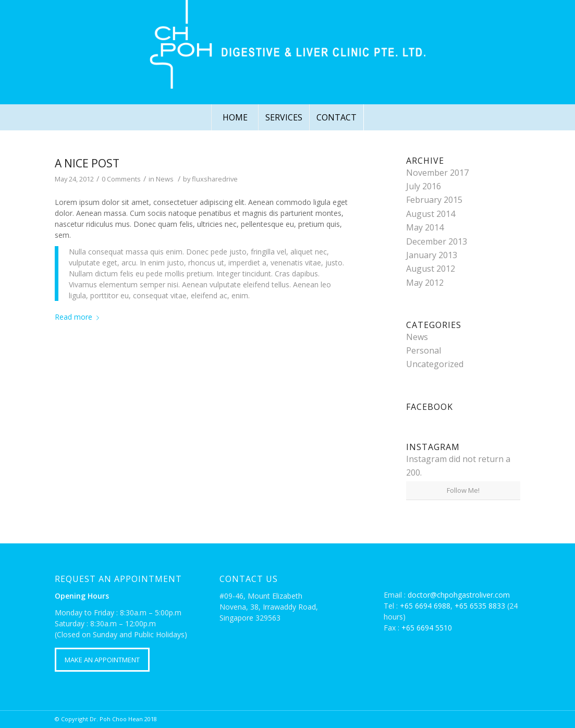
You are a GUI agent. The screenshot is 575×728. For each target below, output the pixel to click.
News (165, 179)
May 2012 (425, 283)
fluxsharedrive (215, 179)
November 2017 (437, 173)
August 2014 (431, 214)
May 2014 (425, 227)
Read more (79, 317)
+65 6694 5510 (427, 628)
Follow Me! (463, 490)
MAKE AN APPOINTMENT (102, 660)
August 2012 (431, 269)
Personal (424, 350)
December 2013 (437, 241)
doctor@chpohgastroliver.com (459, 595)
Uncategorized (435, 364)
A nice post (87, 163)
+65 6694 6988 (425, 606)
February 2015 (434, 200)
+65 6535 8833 (480, 606)
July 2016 (424, 186)
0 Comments (121, 179)
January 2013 (432, 255)
